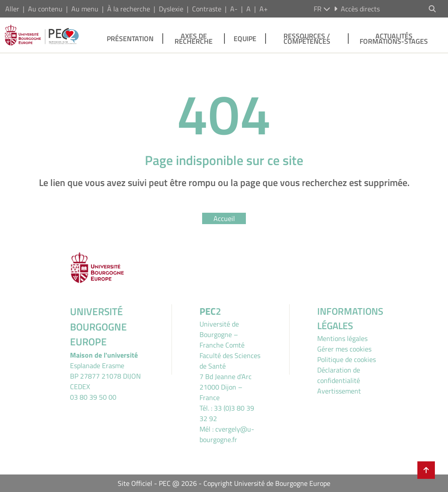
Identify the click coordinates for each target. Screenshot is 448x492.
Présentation (130, 39)
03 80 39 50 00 (93, 397)
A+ (264, 9)
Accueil (224, 218)
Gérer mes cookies (344, 349)
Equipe (245, 39)
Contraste (207, 9)
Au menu (85, 9)
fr (322, 9)
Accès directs (357, 9)
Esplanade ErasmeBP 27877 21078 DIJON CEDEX (105, 376)
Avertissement (339, 391)
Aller (12, 9)
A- (234, 9)
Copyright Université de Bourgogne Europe (267, 483)
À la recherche (129, 9)
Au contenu (45, 9)
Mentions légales (342, 338)
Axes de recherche (194, 39)
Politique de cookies (346, 359)
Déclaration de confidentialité (339, 375)
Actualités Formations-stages (394, 39)
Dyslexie (171, 9)
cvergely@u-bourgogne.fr (227, 434)
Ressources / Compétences (307, 39)
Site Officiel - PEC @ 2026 (157, 483)
